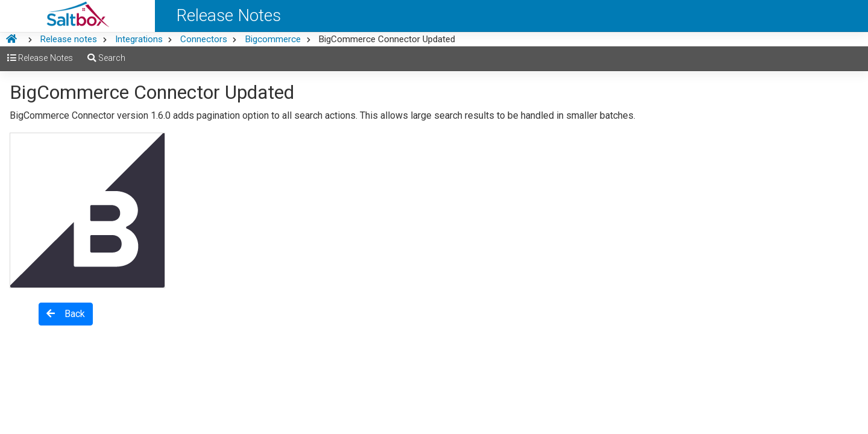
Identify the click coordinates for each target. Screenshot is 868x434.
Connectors (204, 39)
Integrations (139, 39)
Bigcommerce (273, 39)
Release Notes (40, 58)
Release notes (68, 39)
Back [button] (66, 314)
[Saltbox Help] (77, 16)
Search (106, 58)
